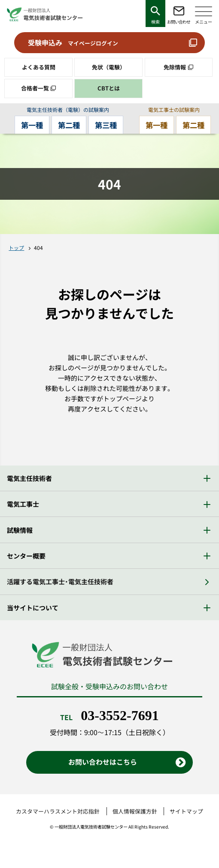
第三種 (107, 125)
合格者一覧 (35, 88)
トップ (16, 248)
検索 (155, 22)
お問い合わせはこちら (103, 762)
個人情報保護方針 (135, 812)
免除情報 (175, 67)
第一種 (30, 125)
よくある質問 (39, 67)
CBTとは (109, 88)
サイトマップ (186, 812)
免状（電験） (109, 67)
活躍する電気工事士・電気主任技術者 (60, 582)
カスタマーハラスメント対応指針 (58, 812)
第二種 (69, 125)
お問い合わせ (179, 22)
